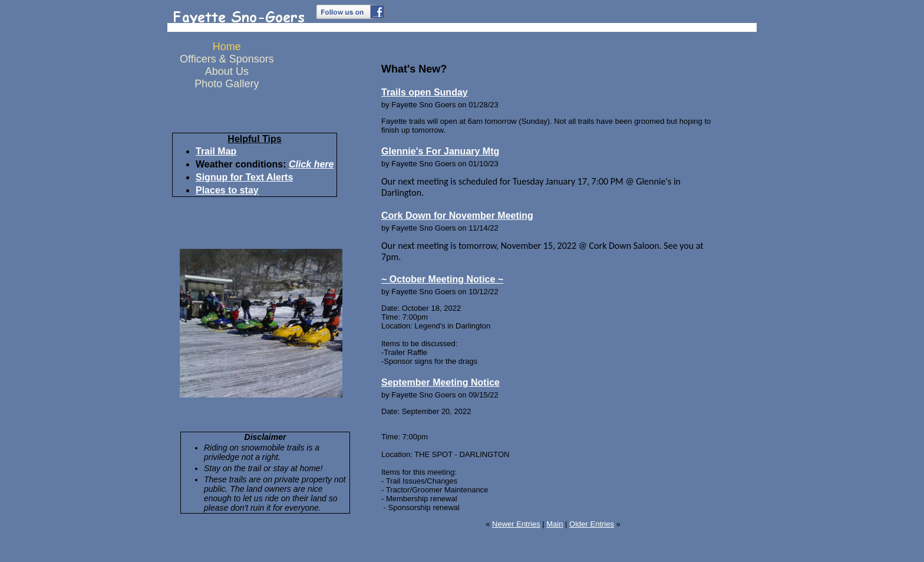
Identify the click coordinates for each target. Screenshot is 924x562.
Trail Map (216, 151)
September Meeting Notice (440, 382)
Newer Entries (516, 524)
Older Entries (592, 524)
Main (555, 524)
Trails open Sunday (425, 92)
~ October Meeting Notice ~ (442, 279)
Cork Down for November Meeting (457, 216)
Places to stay (227, 190)
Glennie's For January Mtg (440, 151)
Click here (311, 164)
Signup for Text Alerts (244, 177)
